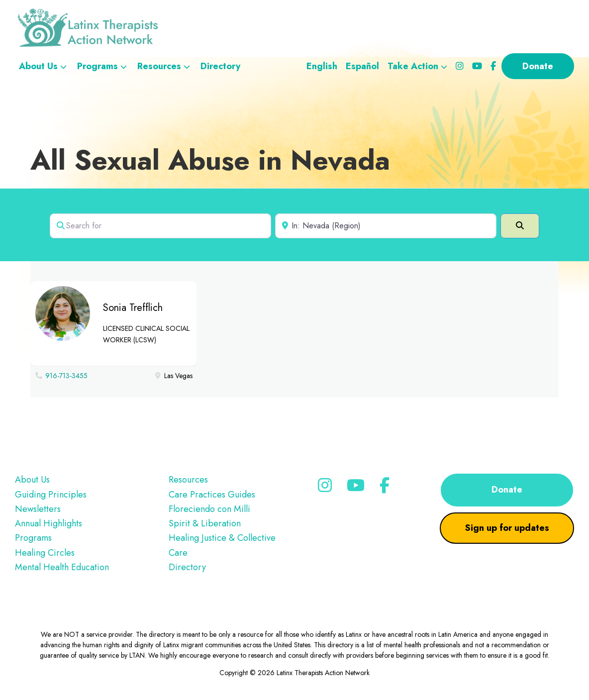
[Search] (520, 226)
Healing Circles (45, 553)
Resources (188, 480)
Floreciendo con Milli (209, 509)
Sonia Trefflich (133, 308)
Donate (507, 490)
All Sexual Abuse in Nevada (210, 160)
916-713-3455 (66, 376)
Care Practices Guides (212, 495)
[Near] (386, 226)
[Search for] (160, 226)
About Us (32, 480)
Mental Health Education (62, 567)
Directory (187, 567)
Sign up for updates (507, 528)
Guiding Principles (51, 495)
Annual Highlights (49, 523)
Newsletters (38, 509)
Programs (33, 538)
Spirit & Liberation (205, 523)
